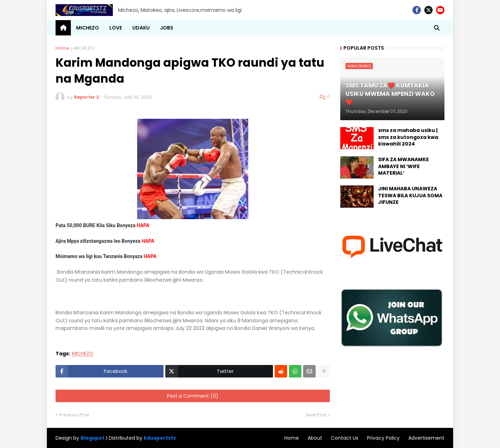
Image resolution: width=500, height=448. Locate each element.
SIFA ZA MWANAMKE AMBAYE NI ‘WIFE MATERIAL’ (403, 166)
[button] (437, 28)
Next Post (316, 415)
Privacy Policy (383, 438)
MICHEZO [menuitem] (87, 28)
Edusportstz (160, 438)
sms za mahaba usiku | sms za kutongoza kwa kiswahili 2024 (408, 137)
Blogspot (93, 438)
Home (62, 48)
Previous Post (74, 415)
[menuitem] (63, 28)
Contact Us (345, 438)
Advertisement (426, 438)
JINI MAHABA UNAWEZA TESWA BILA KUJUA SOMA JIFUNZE (410, 196)
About (315, 438)
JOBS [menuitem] (167, 28)
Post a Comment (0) (193, 396)
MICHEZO (84, 48)
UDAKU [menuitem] (141, 28)
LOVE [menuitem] (116, 28)
